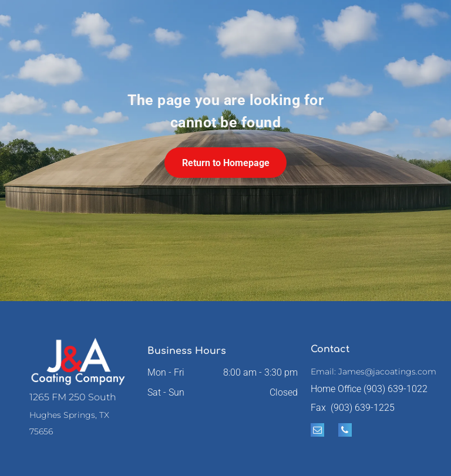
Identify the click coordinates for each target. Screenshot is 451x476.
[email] (317, 431)
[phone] (345, 431)
